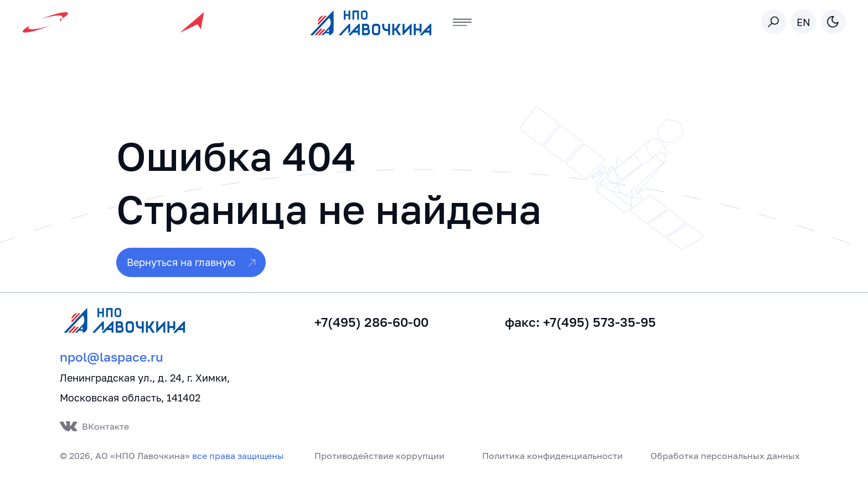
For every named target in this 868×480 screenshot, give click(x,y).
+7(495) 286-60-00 (371, 322)
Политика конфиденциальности (552, 456)
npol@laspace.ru (112, 357)
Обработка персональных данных (725, 456)
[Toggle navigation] (463, 22)
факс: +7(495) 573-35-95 (580, 322)
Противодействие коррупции (379, 456)
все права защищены (238, 456)
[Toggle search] (774, 22)
